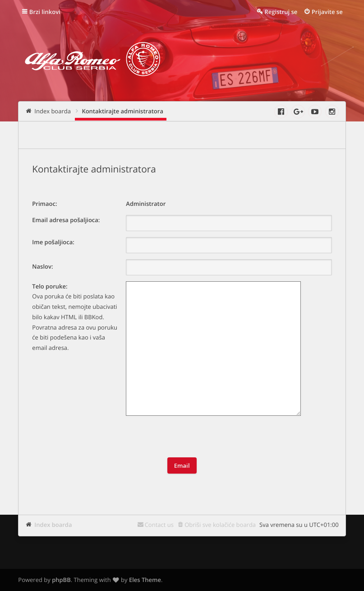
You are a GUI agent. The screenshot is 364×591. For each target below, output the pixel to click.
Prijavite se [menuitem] (327, 12)
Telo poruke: (50, 286)
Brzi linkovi (45, 12)
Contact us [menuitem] (159, 525)
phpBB (61, 580)
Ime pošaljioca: (53, 242)
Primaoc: (44, 204)
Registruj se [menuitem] (281, 12)
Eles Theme (145, 580)
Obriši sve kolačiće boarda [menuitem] (220, 525)
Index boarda (53, 525)
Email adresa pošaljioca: (66, 220)
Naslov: (42, 266)
